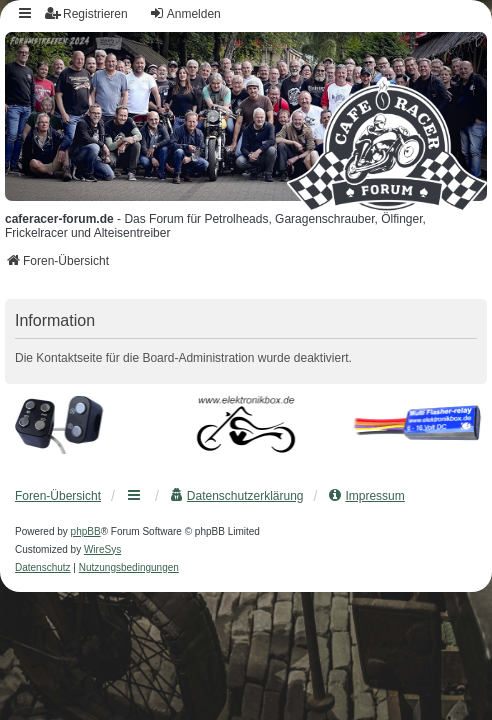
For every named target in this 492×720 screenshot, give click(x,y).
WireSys (102, 549)
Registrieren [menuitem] (86, 13)
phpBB (86, 531)
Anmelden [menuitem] (185, 13)
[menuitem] (236, 496)
